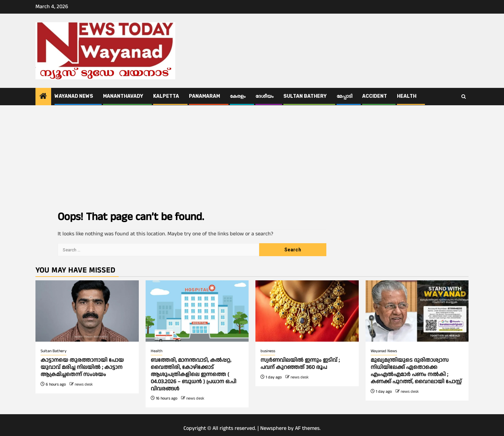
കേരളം (238, 96)
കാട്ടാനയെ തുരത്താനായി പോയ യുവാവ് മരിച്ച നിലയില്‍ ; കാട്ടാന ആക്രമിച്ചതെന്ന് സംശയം (82, 367)
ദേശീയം (264, 96)
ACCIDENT (375, 96)
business (268, 351)
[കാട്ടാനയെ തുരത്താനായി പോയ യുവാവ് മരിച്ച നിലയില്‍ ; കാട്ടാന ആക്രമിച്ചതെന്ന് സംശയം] (87, 311)
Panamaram (204, 96)
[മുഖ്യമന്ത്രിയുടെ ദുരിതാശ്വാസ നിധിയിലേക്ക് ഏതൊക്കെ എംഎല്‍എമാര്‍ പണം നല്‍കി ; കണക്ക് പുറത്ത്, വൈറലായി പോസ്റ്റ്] (417, 311)
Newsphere (273, 428)
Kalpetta (166, 96)
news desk (84, 384)
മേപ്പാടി (344, 96)
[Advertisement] (252, 156)
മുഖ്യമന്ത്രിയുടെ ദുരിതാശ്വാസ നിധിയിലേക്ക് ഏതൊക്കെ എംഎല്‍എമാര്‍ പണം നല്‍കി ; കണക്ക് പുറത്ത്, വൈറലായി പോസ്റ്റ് (416, 371)
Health (407, 96)
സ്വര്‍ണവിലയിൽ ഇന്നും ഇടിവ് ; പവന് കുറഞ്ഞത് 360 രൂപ (300, 364)
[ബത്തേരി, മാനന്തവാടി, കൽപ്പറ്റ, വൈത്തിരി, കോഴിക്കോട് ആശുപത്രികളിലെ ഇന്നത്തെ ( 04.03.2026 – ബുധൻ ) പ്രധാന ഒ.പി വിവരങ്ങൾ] (197, 311)
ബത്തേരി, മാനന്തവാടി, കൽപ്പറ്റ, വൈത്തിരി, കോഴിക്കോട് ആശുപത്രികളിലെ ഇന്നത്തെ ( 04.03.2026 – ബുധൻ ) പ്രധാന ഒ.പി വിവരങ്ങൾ (194, 374)
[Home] (43, 97)
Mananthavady (123, 96)
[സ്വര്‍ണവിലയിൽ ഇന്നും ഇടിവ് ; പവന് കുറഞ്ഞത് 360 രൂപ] (307, 311)
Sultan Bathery (305, 96)
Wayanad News (74, 96)
